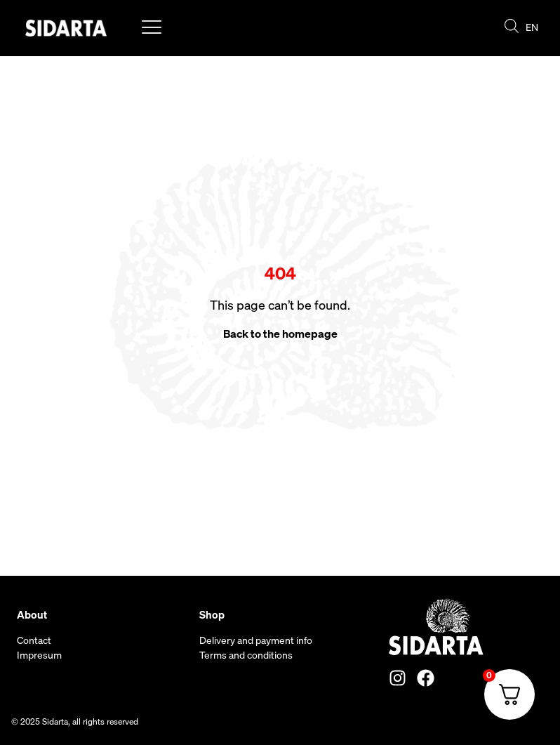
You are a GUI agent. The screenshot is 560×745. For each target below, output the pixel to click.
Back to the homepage (280, 334)
